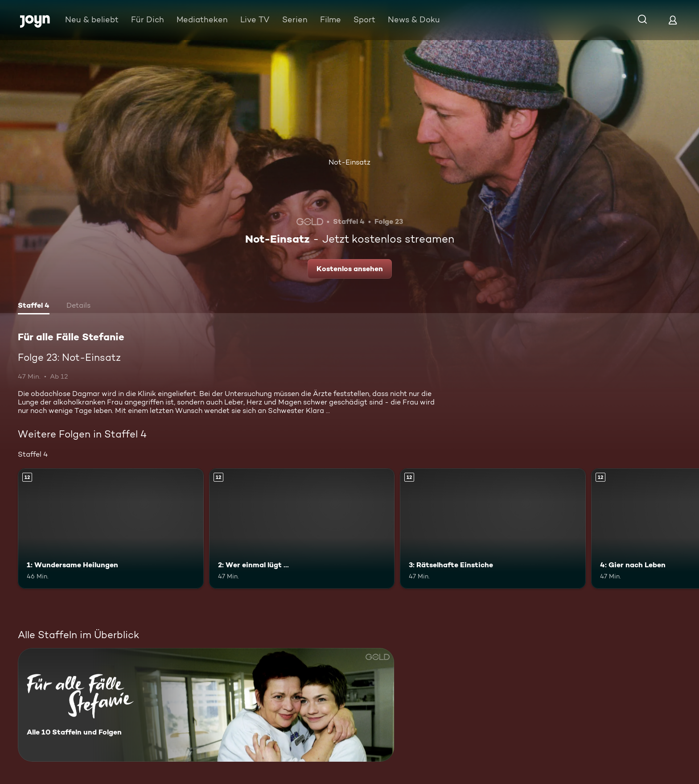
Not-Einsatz (349, 162)
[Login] (673, 20)
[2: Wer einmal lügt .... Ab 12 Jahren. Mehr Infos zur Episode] (302, 529)
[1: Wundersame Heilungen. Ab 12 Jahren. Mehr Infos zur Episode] (111, 529)
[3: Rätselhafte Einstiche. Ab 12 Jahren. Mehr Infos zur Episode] (493, 529)
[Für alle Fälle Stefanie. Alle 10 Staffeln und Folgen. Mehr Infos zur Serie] (206, 705)
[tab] (34, 306)
